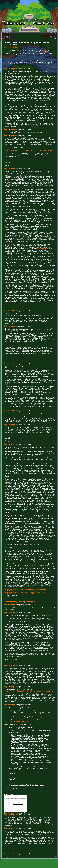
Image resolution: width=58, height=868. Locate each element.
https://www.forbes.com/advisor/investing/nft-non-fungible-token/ (30, 150)
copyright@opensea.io (20, 722)
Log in (7, 69)
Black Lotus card (42, 249)
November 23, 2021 (38, 718)
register (14, 69)
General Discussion (11, 47)
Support (21, 602)
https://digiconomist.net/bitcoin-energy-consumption (25, 593)
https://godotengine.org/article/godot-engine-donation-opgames (29, 692)
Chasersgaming (11, 602)
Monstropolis (30, 602)
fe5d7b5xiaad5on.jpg (13, 814)
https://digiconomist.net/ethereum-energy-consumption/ (26, 590)
